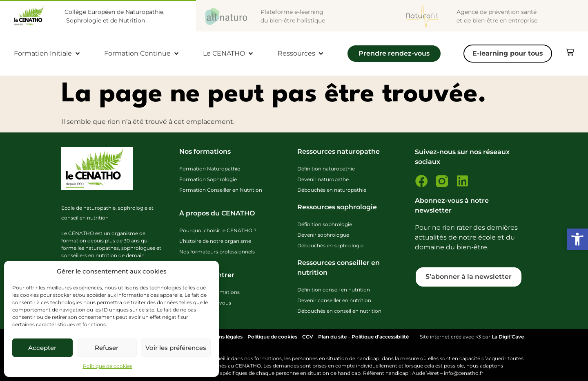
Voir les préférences (176, 348)
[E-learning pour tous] (508, 54)
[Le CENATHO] (229, 54)
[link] (577, 239)
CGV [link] (308, 337)
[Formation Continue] (142, 54)
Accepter (42, 348)
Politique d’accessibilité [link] (380, 337)
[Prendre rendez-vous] (394, 56)
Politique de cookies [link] (108, 366)
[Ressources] (301, 54)
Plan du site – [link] (335, 337)
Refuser (107, 348)
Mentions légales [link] (222, 337)
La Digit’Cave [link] (508, 337)
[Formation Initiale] (48, 54)
